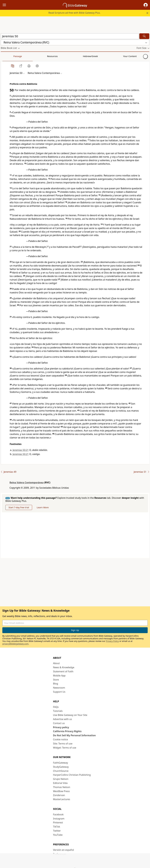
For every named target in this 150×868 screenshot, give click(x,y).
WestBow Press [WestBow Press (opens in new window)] (61, 791)
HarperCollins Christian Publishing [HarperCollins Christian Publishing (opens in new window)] (72, 775)
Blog (56, 684)
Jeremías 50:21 (21, 450)
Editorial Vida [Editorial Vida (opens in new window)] (60, 783)
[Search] (144, 36)
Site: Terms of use (63, 744)
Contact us (59, 723)
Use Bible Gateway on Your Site (70, 715)
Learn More (43, 507)
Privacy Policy (112, 641)
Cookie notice (60, 739)
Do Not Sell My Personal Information (74, 735)
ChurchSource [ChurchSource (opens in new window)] (61, 771)
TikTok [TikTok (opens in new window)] (57, 827)
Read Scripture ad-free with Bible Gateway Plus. (74, 13)
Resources (22, 56)
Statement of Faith (63, 671)
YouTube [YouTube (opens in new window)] (58, 835)
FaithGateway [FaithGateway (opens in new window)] (60, 763)
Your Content (58, 56)
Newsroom (59, 688)
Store (56, 680)
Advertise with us (62, 719)
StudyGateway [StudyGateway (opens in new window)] (61, 767)
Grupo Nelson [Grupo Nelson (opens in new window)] (61, 779)
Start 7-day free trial (19, 507)
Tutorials (58, 711)
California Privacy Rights (67, 731)
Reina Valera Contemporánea (27, 482)
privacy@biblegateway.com (15, 644)
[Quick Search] (70, 36)
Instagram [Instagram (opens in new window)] (59, 819)
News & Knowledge (64, 667)
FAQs (56, 707)
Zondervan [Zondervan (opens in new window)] (59, 795)
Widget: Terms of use (65, 748)
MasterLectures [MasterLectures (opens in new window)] (62, 799)
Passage (7, 56)
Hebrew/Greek (39, 56)
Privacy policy (61, 727)
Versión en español (64, 850)
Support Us (59, 692)
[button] (146, 5)
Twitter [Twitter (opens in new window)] (57, 831)
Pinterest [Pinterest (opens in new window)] (58, 823)
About (56, 663)
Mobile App (59, 676)
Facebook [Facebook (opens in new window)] (58, 814)
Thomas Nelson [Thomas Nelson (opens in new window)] (62, 787)
